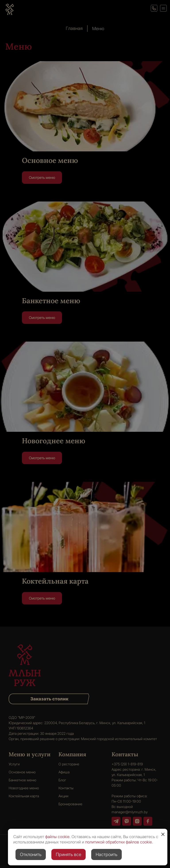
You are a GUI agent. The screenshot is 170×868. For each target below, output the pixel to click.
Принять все (69, 854)
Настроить (106, 854)
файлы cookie (57, 837)
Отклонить (31, 854)
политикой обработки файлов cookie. (119, 842)
